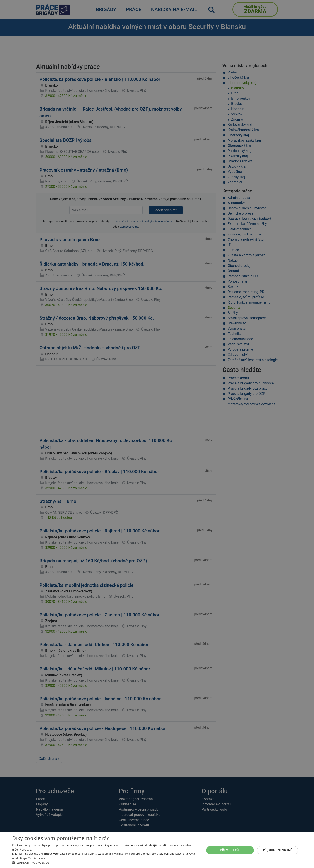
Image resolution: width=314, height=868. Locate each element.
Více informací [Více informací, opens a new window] (37, 858)
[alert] (157, 434)
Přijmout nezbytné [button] (277, 850)
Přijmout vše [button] (230, 850)
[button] (106, 863)
